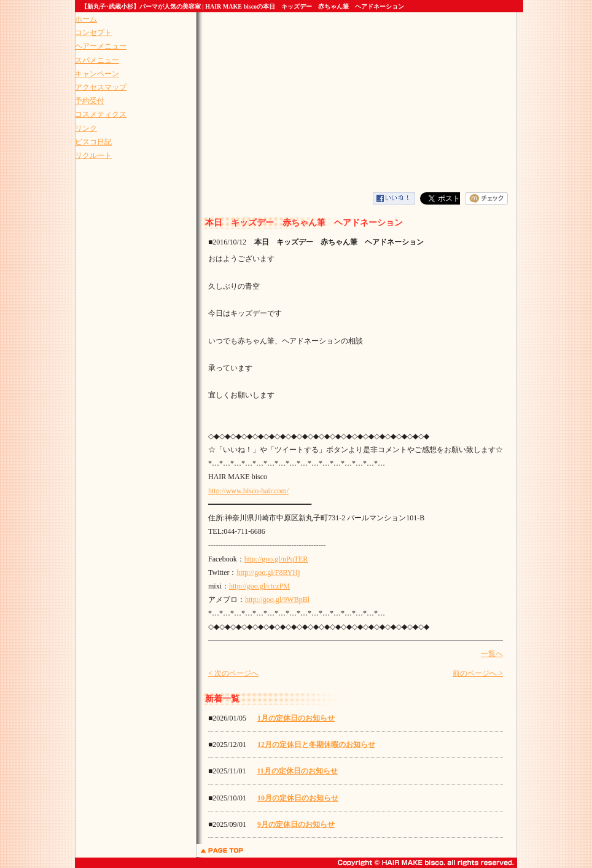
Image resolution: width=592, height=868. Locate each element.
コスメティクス (101, 114)
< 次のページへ (233, 673)
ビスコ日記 (93, 142)
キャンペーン (97, 74)
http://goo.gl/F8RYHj (268, 573)
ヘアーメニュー (101, 46)
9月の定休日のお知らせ (296, 824)
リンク (86, 128)
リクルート (93, 155)
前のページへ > (478, 673)
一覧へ (492, 654)
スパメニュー (97, 60)
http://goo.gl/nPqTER (276, 559)
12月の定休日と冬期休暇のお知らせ (316, 745)
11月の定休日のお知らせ (297, 771)
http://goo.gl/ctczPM (259, 586)
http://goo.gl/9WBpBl (277, 600)
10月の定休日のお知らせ (298, 798)
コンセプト (93, 33)
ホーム (86, 19)
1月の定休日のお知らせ (296, 718)
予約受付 (90, 101)
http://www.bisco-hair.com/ (248, 491)
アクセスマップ (101, 87)
